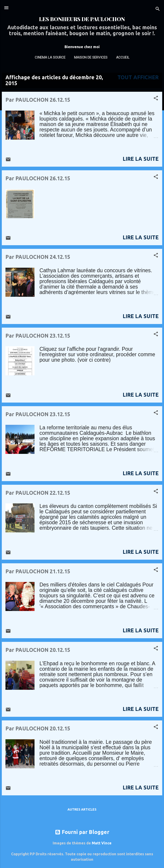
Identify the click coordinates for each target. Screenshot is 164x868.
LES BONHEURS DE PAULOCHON (82, 19)
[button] (156, 99)
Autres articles (82, 809)
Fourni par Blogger (82, 832)
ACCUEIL (123, 57)
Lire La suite (141, 159)
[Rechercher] (158, 9)
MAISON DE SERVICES (91, 57)
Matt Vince (102, 843)
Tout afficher (138, 77)
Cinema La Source (50, 57)
